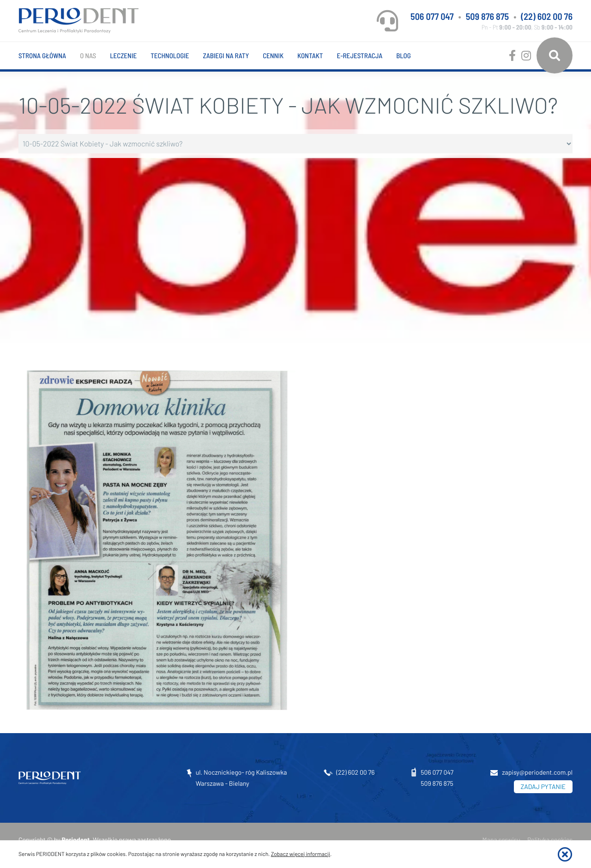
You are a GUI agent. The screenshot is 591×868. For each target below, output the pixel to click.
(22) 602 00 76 (547, 16)
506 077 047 (432, 16)
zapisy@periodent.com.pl (537, 772)
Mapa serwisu (501, 840)
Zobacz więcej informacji (301, 854)
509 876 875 (487, 16)
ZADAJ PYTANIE (543, 786)
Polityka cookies (550, 840)
